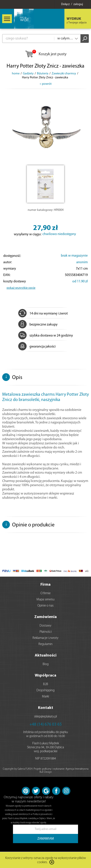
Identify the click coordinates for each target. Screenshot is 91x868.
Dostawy (45, 626)
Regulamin (45, 644)
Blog (46, 664)
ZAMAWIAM (46, 839)
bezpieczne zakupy (38, 325)
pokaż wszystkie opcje (21, 288)
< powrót (46, 84)
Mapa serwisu (45, 600)
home (16, 74)
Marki (45, 697)
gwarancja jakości (37, 347)
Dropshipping (45, 691)
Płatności (46, 632)
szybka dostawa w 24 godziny (46, 336)
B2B (46, 684)
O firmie (45, 593)
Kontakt (46, 708)
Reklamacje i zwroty (45, 638)
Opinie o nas (45, 606)
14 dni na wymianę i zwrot (43, 314)
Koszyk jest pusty (46, 54)
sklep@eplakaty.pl (45, 717)
